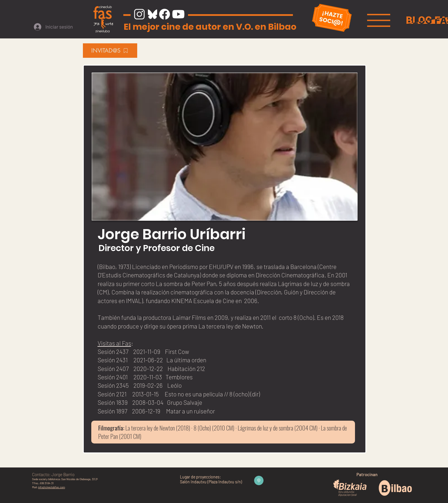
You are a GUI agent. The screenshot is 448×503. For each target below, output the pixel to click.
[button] (379, 20)
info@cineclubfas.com (52, 487)
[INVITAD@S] (110, 51)
